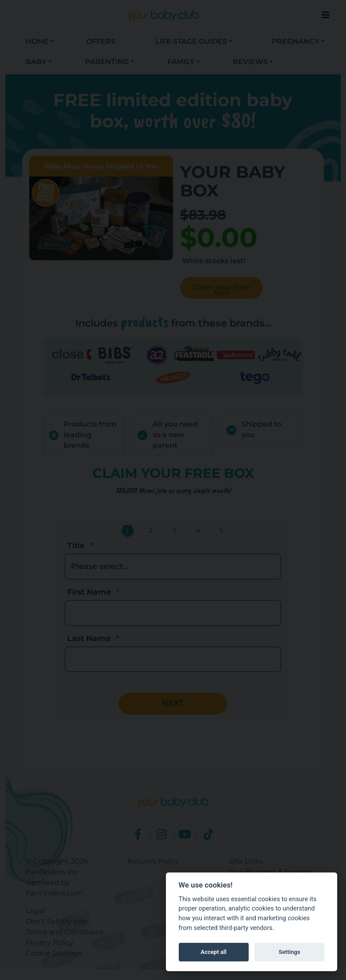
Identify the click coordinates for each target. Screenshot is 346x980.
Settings (290, 952)
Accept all (214, 952)
